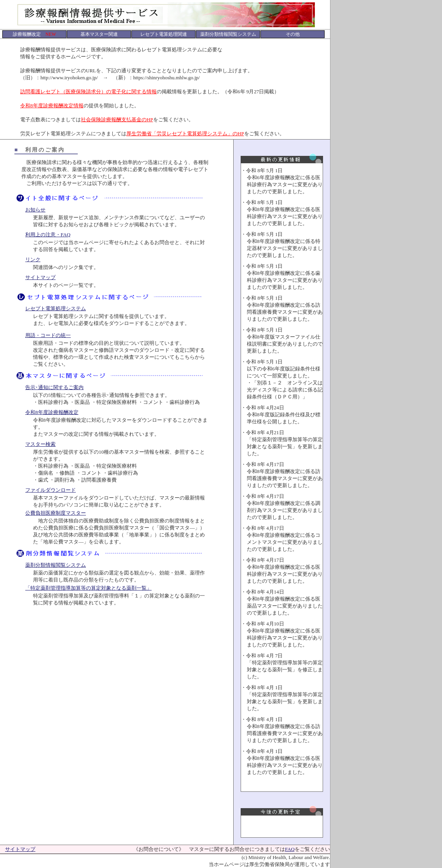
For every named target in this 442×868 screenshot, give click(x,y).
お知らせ (35, 210)
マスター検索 (40, 444)
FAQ (290, 849)
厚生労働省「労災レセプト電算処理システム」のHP (185, 134)
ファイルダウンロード (51, 490)
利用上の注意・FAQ (48, 235)
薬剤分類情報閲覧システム (56, 565)
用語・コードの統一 (48, 335)
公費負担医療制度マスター (56, 513)
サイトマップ (40, 277)
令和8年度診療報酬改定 (52, 412)
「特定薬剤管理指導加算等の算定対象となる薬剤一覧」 (88, 588)
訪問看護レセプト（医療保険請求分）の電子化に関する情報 (88, 92)
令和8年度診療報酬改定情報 (52, 106)
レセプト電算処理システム (56, 308)
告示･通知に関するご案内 (54, 387)
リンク (33, 259)
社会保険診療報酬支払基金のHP (117, 120)
